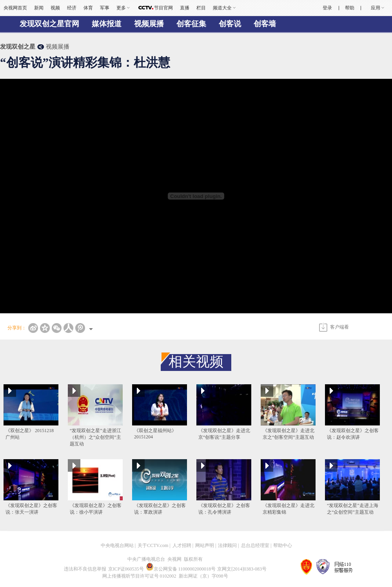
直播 (185, 8)
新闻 (39, 8)
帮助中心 (283, 545)
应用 (376, 8)
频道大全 (222, 8)
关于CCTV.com (153, 545)
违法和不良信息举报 (85, 569)
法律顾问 (227, 545)
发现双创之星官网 (49, 24)
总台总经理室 (255, 545)
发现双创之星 (18, 47)
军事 (105, 8)
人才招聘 (182, 545)
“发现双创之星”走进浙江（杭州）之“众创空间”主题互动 (95, 437)
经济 (72, 8)
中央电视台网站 (117, 545)
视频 (55, 8)
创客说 (230, 24)
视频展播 (149, 24)
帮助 (350, 8)
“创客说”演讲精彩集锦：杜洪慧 (85, 63)
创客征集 (191, 24)
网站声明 (205, 545)
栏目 (201, 8)
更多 (121, 8)
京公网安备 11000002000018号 (181, 569)
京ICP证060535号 (126, 569)
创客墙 (265, 24)
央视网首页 (15, 8)
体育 (88, 8)
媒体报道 (107, 24)
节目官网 (163, 8)
